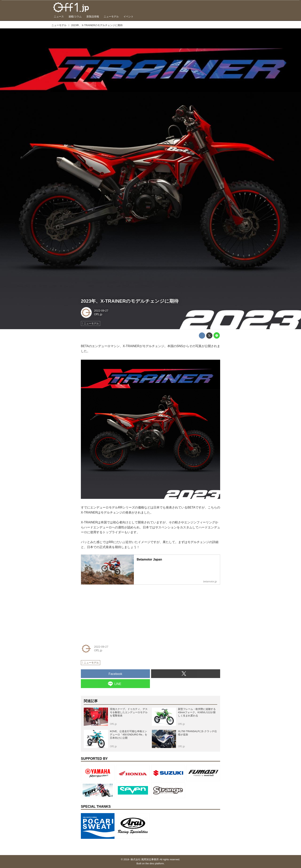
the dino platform (155, 863)
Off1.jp (98, 314)
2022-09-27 (101, 311)
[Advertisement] (110, 612)
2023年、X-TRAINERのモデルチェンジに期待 (130, 301)
